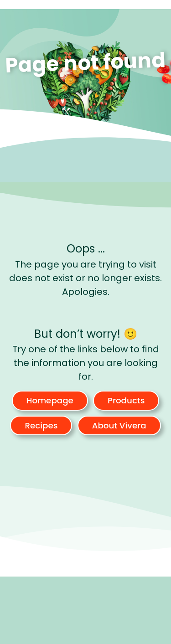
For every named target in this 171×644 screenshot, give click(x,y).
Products (126, 400)
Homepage (50, 400)
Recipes (41, 425)
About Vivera (119, 425)
